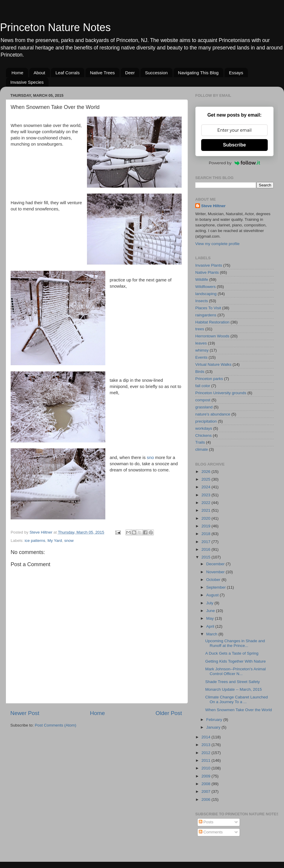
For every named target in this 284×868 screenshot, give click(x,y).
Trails (200, 442)
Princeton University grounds (221, 393)
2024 (206, 487)
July (210, 603)
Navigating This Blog (198, 73)
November (216, 572)
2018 (206, 534)
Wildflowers (205, 287)
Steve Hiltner (213, 206)
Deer (130, 73)
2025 (206, 479)
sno (150, 458)
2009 (206, 776)
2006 (206, 799)
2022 (206, 503)
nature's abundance (213, 414)
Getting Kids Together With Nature (236, 661)
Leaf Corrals (67, 73)
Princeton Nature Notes (55, 27)
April (211, 626)
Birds (200, 372)
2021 (206, 510)
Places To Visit (208, 308)
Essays (236, 73)
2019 (206, 526)
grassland (204, 407)
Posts (206, 822)
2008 (206, 784)
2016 (206, 549)
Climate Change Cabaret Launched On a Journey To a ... (237, 699)
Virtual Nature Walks (213, 364)
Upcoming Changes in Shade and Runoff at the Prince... (235, 643)
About (39, 73)
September (217, 587)
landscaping (206, 294)
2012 (206, 753)
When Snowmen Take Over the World (239, 710)
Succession (156, 73)
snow (69, 541)
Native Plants (207, 272)
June (211, 611)
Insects (202, 301)
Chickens (204, 435)
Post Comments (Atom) (56, 725)
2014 (206, 737)
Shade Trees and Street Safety (233, 682)
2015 (206, 557)
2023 (206, 495)
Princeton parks (209, 379)
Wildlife (202, 280)
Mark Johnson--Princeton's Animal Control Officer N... (235, 671)
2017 (206, 542)
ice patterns (35, 541)
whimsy (202, 350)
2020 (206, 518)
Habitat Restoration (212, 322)
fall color (203, 386)
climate (202, 449)
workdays (204, 428)
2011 (206, 760)
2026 (206, 472)
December (216, 564)
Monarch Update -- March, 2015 (234, 689)
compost (203, 400)
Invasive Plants (209, 265)
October (214, 580)
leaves (201, 343)
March (212, 634)
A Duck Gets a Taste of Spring (232, 653)
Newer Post (25, 713)
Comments (211, 832)
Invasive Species (27, 82)
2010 (206, 768)
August (213, 595)
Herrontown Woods (212, 336)
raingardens (206, 315)
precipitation (206, 421)
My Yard (55, 541)
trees (200, 329)
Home (17, 73)
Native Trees (102, 73)
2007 (206, 791)
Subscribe (234, 145)
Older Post (169, 713)
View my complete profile (217, 244)
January (214, 727)
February (215, 720)
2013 (206, 745)
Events (201, 357)
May (210, 618)
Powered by (235, 163)
